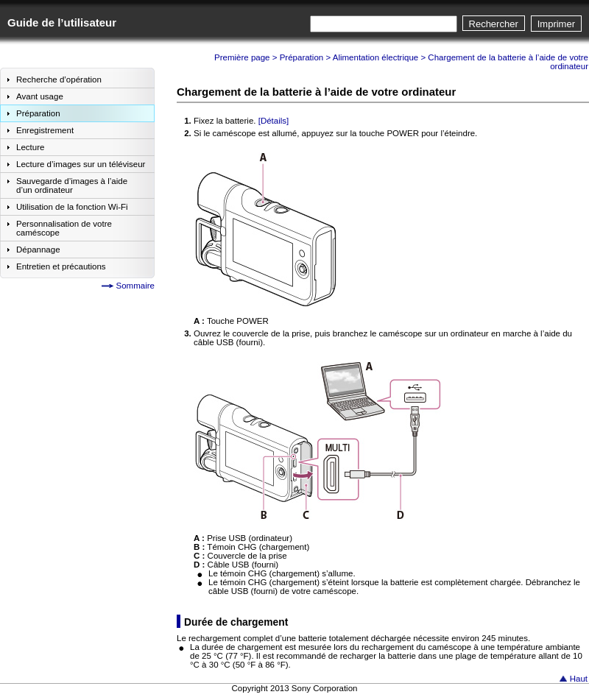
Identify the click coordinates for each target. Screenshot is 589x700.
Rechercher (494, 24)
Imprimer (556, 24)
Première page (242, 57)
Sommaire (135, 286)
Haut (579, 679)
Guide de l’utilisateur (62, 22)
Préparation (302, 57)
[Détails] (274, 121)
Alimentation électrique (376, 57)
